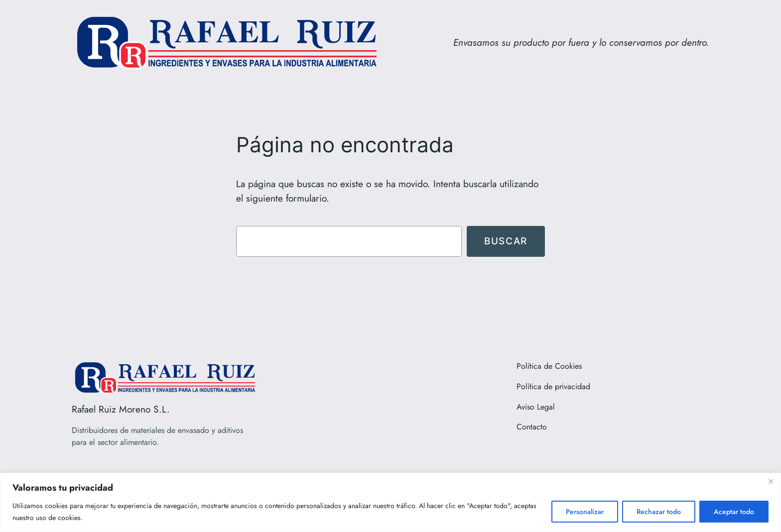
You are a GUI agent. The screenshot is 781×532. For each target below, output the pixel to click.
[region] (390, 502)
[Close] (771, 481)
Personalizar (585, 512)
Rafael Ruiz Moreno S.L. (121, 409)
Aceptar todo (734, 512)
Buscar (506, 241)
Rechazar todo (659, 512)
